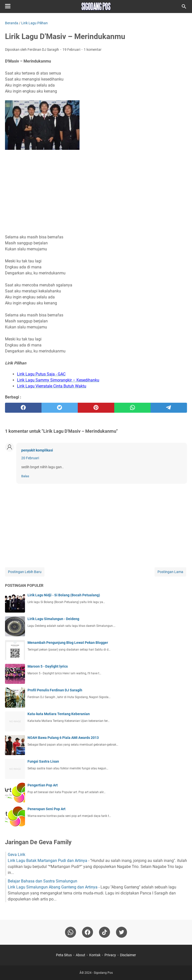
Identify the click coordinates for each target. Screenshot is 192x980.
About (80, 955)
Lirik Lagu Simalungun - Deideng (53, 619)
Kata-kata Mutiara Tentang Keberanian (59, 714)
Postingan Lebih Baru (25, 572)
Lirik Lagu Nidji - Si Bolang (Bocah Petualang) (64, 595)
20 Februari (30, 458)
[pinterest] (96, 408)
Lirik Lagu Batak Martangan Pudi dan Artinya (47, 861)
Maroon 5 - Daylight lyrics (48, 666)
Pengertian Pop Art (43, 785)
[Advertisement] (96, 190)
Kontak (95, 955)
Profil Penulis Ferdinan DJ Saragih (55, 690)
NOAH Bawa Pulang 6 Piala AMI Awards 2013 (63, 738)
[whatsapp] (132, 408)
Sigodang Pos (103, 973)
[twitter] (60, 408)
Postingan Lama (170, 572)
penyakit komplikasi (37, 450)
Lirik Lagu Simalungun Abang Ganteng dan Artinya (53, 887)
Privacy (110, 955)
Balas (25, 476)
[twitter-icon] (121, 932)
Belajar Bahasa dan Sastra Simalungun (42, 881)
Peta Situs (64, 955)
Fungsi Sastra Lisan (43, 761)
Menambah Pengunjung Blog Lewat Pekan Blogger (68, 643)
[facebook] (23, 408)
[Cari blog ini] (184, 7)
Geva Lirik (16, 855)
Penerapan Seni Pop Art (46, 809)
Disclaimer (128, 955)
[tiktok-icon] (104, 932)
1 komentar (93, 50)
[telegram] (169, 408)
